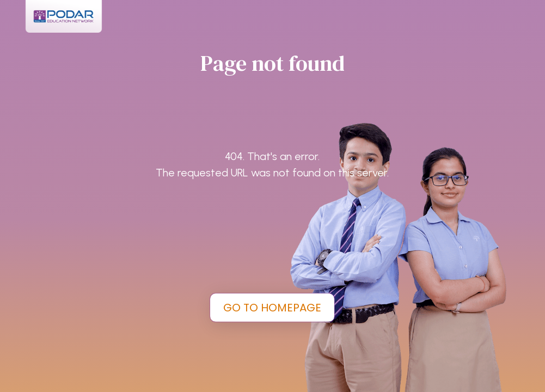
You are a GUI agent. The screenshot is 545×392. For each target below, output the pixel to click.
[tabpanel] (272, 196)
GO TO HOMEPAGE (272, 308)
